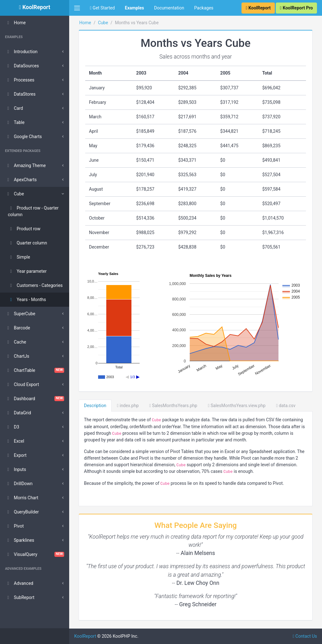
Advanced (19, 583)
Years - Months (27, 300)
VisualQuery (35, 554)
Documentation (169, 8)
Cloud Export (22, 384)
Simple (19, 257)
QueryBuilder (22, 512)
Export (16, 455)
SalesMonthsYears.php (173, 406)
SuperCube (20, 314)
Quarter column (28, 243)
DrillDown (19, 484)
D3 (12, 427)
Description (95, 406)
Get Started (102, 8)
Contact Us (305, 636)
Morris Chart (22, 498)
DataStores (20, 94)
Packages (204, 8)
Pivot (14, 526)
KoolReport (85, 636)
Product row (24, 229)
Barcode (18, 328)
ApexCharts (21, 180)
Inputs (16, 469)
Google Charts (23, 137)
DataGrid (18, 413)
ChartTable (35, 370)
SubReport (20, 597)
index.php (128, 406)
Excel (15, 441)
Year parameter (27, 271)
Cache (16, 342)
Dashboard (35, 399)
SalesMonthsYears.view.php (237, 406)
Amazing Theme (25, 165)
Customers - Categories (35, 285)
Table (15, 122)
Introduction (21, 52)
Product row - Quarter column (33, 211)
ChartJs (17, 356)
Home (15, 23)
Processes (20, 80)
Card (14, 108)
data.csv (286, 406)
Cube (14, 194)
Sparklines (20, 540)
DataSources (22, 66)
